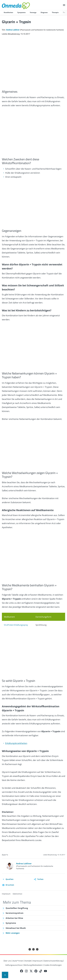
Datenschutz (17, 894)
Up (5, 975)
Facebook (22, 971)
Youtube (45, 971)
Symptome (11, 923)
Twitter (31, 971)
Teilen (40, 879)
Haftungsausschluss (14, 965)
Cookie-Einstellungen (53, 965)
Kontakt (28, 961)
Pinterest (36, 971)
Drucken (10, 885)
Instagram (26, 971)
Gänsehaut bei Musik (16, 928)
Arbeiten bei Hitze (14, 918)
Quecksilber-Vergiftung (17, 908)
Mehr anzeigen (13, 933)
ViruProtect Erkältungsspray (16, 625)
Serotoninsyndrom (15, 913)
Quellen (10, 879)
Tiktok (41, 971)
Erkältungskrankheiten (16, 743)
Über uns (7, 961)
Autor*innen (18, 961)
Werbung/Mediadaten (33, 965)
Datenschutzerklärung (53, 961)
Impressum (6, 894)
